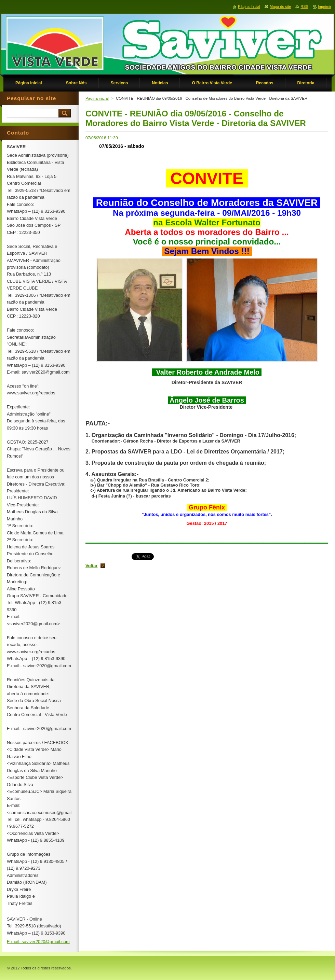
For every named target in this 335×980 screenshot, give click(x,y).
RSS (304, 6)
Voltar (91, 566)
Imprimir (325, 6)
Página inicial (97, 98)
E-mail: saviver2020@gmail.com (38, 942)
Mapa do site (280, 6)
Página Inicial (249, 6)
